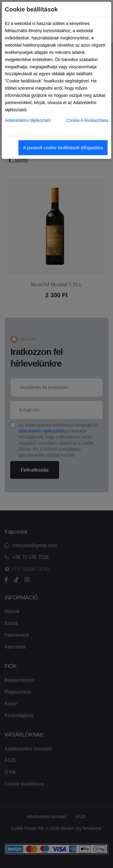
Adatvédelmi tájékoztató (28, 120)
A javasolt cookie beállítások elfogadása (63, 148)
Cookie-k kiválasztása (87, 120)
